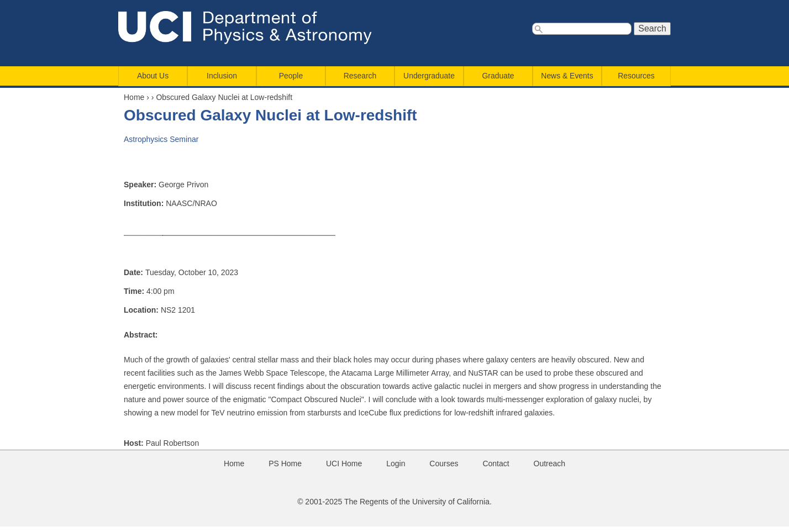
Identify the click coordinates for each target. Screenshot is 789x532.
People (291, 76)
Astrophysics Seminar (161, 139)
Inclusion (222, 76)
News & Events (567, 76)
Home (134, 97)
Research (360, 76)
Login (396, 463)
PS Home (285, 463)
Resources (636, 76)
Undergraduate (429, 76)
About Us (153, 76)
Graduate (498, 76)
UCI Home (344, 463)
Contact (496, 463)
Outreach (550, 463)
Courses (444, 463)
